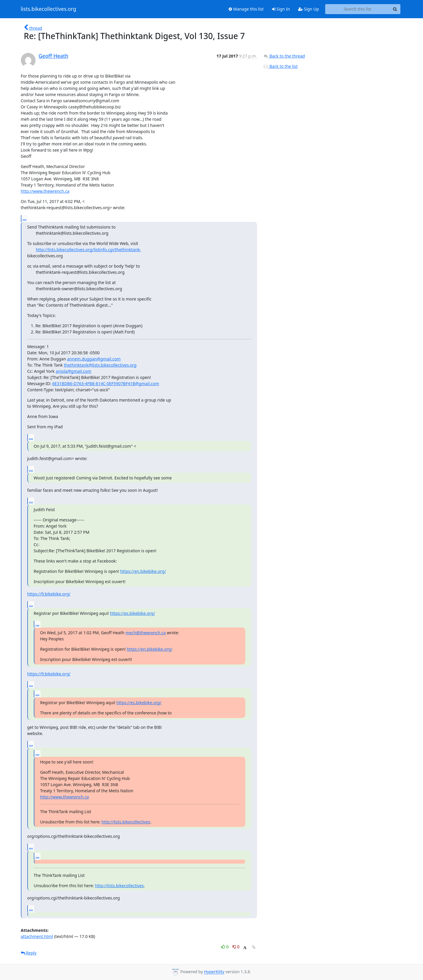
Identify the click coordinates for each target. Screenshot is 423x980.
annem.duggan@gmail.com (94, 359)
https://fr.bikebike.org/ (49, 594)
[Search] (395, 9)
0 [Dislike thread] (236, 947)
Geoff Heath (53, 56)
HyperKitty (214, 972)
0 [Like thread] (225, 947)
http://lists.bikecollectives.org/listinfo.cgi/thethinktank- (89, 250)
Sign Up (309, 9)
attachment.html (37, 936)
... (25, 218)
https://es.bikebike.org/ (132, 613)
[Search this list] (358, 9)
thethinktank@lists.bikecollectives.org (100, 365)
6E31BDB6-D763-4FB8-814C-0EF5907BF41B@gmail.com (106, 384)
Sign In (281, 9)
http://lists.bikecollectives (126, 822)
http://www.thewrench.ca (45, 191)
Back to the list (281, 66)
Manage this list (246, 9)
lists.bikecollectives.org (49, 9)
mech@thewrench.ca (146, 633)
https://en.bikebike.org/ (143, 571)
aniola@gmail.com (73, 371)
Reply (29, 953)
